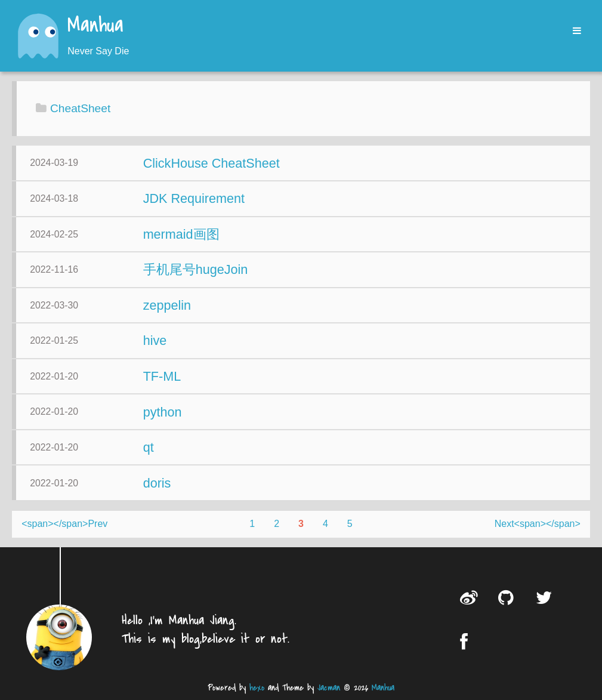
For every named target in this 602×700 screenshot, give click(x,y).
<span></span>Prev (64, 524)
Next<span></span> (538, 524)
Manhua (95, 26)
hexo (257, 688)
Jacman (329, 688)
